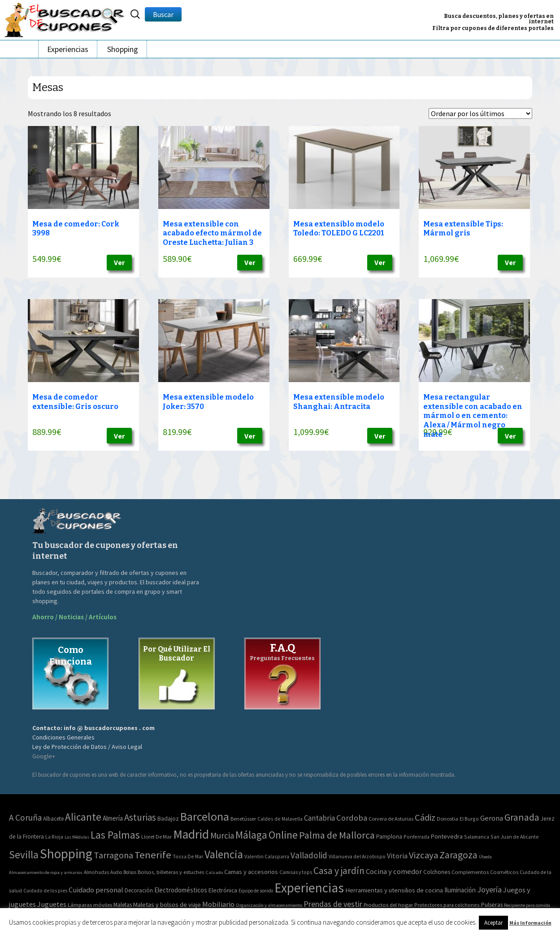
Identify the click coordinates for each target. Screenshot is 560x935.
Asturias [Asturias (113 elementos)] (140, 817)
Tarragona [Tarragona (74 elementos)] (113, 855)
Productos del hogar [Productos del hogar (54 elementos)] (388, 905)
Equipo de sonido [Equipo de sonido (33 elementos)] (256, 891)
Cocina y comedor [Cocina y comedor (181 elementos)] (394, 871)
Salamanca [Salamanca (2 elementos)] (477, 837)
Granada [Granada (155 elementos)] (522, 817)
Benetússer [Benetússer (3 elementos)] (243, 819)
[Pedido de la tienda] (480, 113)
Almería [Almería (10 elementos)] (113, 818)
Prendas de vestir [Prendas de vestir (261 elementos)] (333, 904)
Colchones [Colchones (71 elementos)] (437, 872)
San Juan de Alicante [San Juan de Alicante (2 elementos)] (515, 837)
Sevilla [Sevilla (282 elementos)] (24, 855)
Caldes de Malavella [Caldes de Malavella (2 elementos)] (280, 819)
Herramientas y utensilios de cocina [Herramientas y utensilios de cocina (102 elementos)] (394, 890)
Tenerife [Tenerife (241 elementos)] (153, 855)
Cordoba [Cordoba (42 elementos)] (352, 818)
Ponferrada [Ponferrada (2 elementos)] (417, 837)
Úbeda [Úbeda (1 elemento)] (485, 857)
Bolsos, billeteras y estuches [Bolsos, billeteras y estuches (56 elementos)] (171, 872)
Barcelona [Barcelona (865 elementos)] (205, 816)
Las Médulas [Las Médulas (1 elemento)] (77, 837)
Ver (119, 262)
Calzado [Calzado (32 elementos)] (214, 872)
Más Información (530, 923)
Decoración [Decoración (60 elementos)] (139, 890)
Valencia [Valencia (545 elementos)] (224, 855)
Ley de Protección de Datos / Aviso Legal (87, 747)
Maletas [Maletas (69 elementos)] (123, 905)
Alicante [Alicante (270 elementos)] (83, 817)
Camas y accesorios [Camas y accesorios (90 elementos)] (251, 872)
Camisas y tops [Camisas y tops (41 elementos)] (296, 872)
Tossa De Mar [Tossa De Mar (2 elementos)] (188, 856)
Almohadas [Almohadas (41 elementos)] (96, 872)
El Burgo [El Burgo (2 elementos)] (469, 819)
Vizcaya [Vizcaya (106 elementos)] (423, 855)
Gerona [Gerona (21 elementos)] (492, 818)
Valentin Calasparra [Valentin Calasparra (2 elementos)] (267, 856)
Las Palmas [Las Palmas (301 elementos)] (115, 835)
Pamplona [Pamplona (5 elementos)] (389, 837)
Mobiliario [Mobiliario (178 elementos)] (218, 904)
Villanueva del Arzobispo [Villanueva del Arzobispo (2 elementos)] (357, 856)
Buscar (163, 14)
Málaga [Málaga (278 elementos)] (251, 835)
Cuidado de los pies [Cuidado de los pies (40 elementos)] (45, 891)
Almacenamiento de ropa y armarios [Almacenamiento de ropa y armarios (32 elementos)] (46, 872)
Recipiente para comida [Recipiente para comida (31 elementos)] (527, 905)
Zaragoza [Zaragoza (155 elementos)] (458, 855)
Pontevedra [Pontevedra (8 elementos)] (447, 836)
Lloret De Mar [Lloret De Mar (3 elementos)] (156, 837)
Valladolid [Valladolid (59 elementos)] (309, 855)
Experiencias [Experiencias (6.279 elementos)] (309, 888)
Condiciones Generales (63, 737)
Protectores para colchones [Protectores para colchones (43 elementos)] (447, 905)
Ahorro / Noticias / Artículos (74, 617)
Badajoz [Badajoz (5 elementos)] (168, 819)
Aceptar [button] (493, 923)
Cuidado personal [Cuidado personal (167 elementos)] (96, 890)
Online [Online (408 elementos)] (283, 835)
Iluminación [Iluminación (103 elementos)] (460, 890)
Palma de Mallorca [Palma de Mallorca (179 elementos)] (337, 835)
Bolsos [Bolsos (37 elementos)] (130, 872)
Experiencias (68, 49)
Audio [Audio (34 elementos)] (116, 872)
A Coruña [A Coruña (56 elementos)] (25, 818)
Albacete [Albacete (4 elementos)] (53, 819)
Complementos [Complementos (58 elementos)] (470, 872)
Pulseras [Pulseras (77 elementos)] (492, 905)
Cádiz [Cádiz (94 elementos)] (425, 818)
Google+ (44, 756)
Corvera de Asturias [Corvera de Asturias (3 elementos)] (391, 819)
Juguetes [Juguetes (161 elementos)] (52, 904)
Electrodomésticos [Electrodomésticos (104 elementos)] (181, 890)
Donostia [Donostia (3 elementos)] (447, 819)
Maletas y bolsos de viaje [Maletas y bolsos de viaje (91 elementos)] (167, 905)
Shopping (123, 49)
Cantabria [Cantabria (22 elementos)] (319, 818)
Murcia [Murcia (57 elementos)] (222, 835)
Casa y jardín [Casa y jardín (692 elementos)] (339, 871)
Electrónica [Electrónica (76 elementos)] (223, 890)
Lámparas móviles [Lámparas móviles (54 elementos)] (90, 905)
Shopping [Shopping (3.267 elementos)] (66, 854)
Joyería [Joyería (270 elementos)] (489, 889)
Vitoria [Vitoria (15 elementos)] (397, 856)
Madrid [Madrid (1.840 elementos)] (191, 834)
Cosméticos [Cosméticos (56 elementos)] (504, 872)
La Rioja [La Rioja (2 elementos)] (54, 837)
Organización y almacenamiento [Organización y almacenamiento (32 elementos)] (269, 905)
